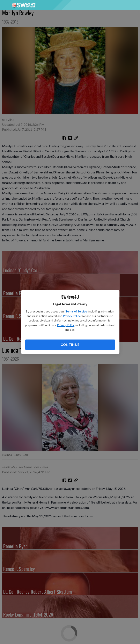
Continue (70, 345)
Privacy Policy (72, 316)
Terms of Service (76, 311)
